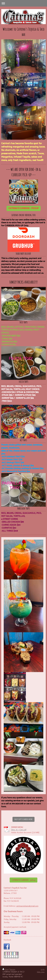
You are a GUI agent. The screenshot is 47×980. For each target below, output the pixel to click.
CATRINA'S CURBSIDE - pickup (23, 880)
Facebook (7, 940)
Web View (41, 972)
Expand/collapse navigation (23, 3)
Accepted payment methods (15, 927)
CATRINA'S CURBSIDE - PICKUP (24, 208)
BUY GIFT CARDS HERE (23, 819)
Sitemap (12, 969)
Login (43, 969)
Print (6, 969)
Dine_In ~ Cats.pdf (19, 830)
